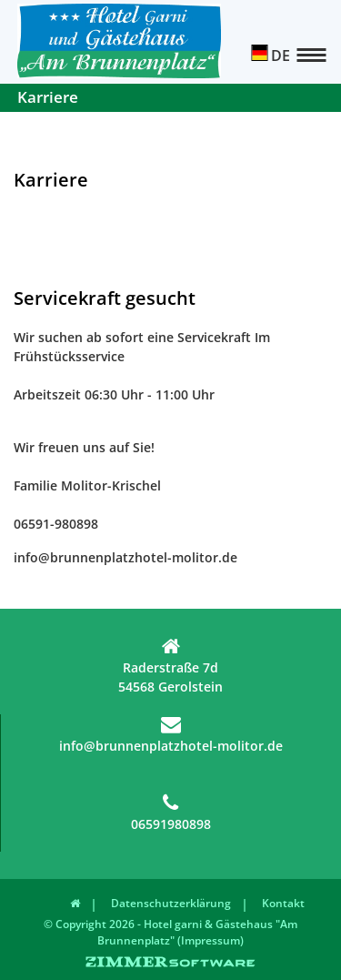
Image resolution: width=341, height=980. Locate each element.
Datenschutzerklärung (171, 903)
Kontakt (283, 903)
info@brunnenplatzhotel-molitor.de (171, 734)
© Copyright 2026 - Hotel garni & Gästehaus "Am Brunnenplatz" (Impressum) (170, 932)
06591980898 (171, 813)
